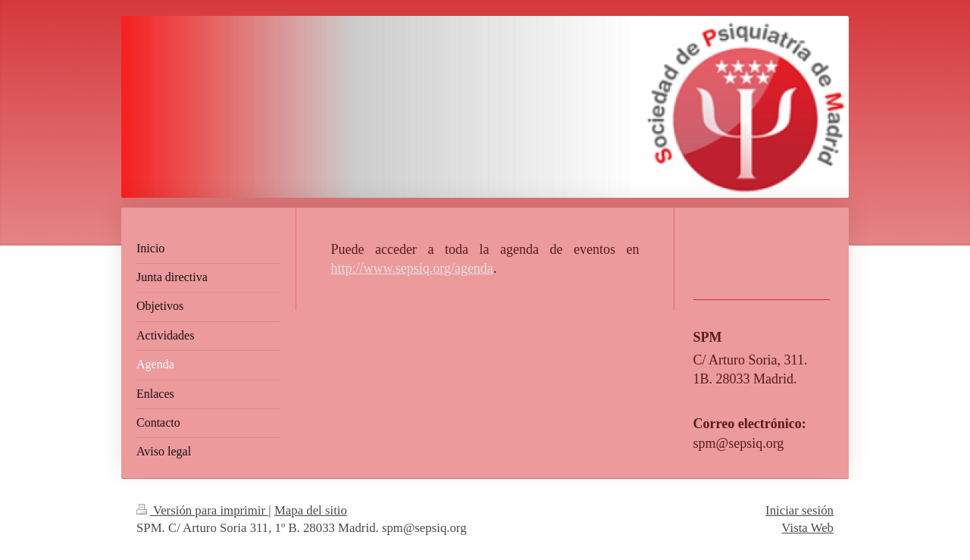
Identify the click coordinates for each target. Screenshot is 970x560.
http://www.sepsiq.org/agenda (411, 268)
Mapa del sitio (311, 510)
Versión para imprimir (202, 510)
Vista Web (807, 528)
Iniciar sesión (799, 510)
